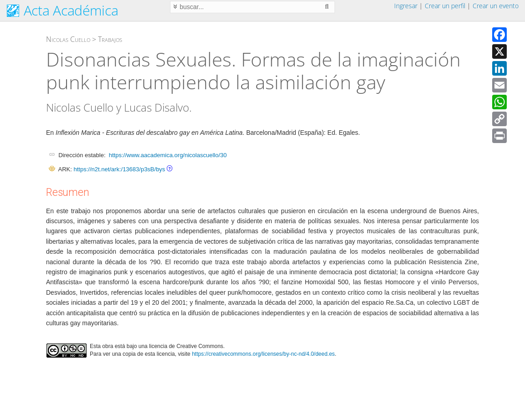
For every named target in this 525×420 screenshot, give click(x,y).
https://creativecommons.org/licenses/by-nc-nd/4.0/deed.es (263, 354)
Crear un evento (496, 6)
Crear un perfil (445, 6)
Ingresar (406, 6)
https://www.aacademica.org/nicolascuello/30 (168, 155)
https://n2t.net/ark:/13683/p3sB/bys (119, 169)
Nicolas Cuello (68, 39)
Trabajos (110, 39)
